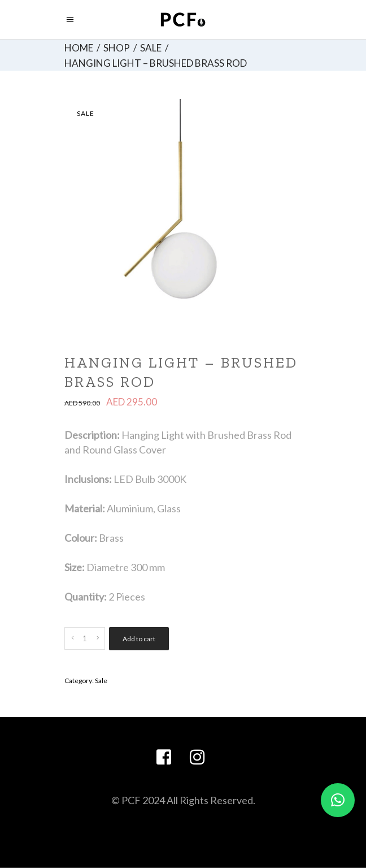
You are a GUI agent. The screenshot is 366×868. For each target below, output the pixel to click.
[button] (338, 800)
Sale (151, 48)
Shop (117, 48)
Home (79, 48)
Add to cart (139, 639)
